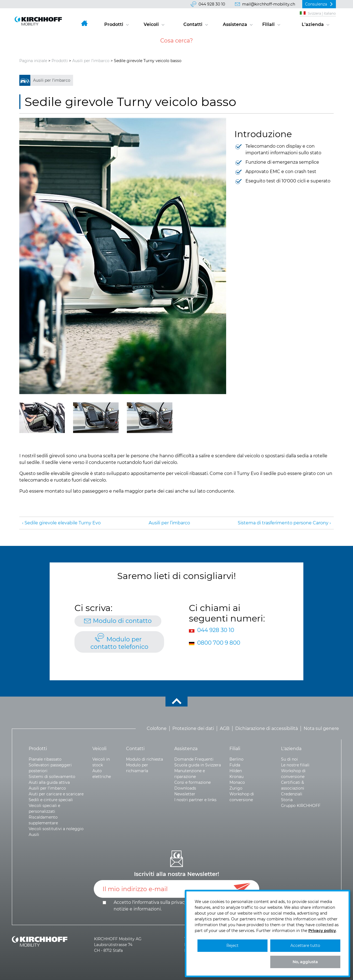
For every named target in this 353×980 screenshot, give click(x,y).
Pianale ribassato (45, 759)
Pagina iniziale (33, 61)
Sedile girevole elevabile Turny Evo (63, 523)
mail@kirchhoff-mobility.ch (269, 4)
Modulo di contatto (122, 621)
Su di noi (289, 759)
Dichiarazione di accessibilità (267, 728)
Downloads (185, 788)
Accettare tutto (305, 946)
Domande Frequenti (194, 759)
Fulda (235, 765)
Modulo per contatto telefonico (119, 643)
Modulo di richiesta (145, 759)
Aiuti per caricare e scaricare (56, 794)
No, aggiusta (305, 962)
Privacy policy (322, 931)
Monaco (237, 782)
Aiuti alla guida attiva (49, 782)
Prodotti (114, 24)
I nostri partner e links (195, 800)
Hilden (236, 771)
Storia (287, 800)
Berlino (236, 759)
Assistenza (235, 24)
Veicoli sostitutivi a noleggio (56, 829)
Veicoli (151, 24)
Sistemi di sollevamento (52, 777)
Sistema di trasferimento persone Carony (283, 523)
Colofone (157, 728)
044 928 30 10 (212, 4)
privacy (179, 902)
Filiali (268, 24)
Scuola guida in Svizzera (198, 765)
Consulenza (316, 4)
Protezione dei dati (193, 728)
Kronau (236, 777)
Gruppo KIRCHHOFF (301, 806)
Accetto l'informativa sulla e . (177, 906)
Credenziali (292, 794)
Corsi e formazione (192, 782)
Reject (232, 946)
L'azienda (313, 24)
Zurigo (236, 788)
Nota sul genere (321, 728)
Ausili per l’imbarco (91, 61)
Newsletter (185, 794)
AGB (225, 728)
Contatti (193, 24)
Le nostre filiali (295, 765)
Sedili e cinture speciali (51, 800)
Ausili (34, 835)
